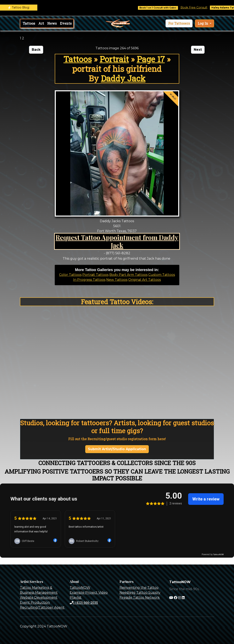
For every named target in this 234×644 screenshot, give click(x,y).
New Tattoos (117, 280)
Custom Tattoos (162, 275)
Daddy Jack (123, 78)
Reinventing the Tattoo (139, 588)
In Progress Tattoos (89, 280)
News (52, 23)
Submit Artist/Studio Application (117, 449)
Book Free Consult (199, 7)
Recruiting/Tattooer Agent (42, 607)
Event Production (35, 602)
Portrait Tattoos (95, 275)
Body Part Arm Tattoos (128, 275)
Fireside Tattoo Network (140, 598)
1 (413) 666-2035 (84, 602)
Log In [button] (203, 23)
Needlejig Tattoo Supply (140, 593)
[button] (179, 23)
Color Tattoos (70, 275)
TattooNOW (80, 588)
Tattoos (29, 23)
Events (66, 23)
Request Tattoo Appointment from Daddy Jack (117, 241)
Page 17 (151, 59)
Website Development (39, 598)
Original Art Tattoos (144, 280)
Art (41, 23)
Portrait (114, 59)
